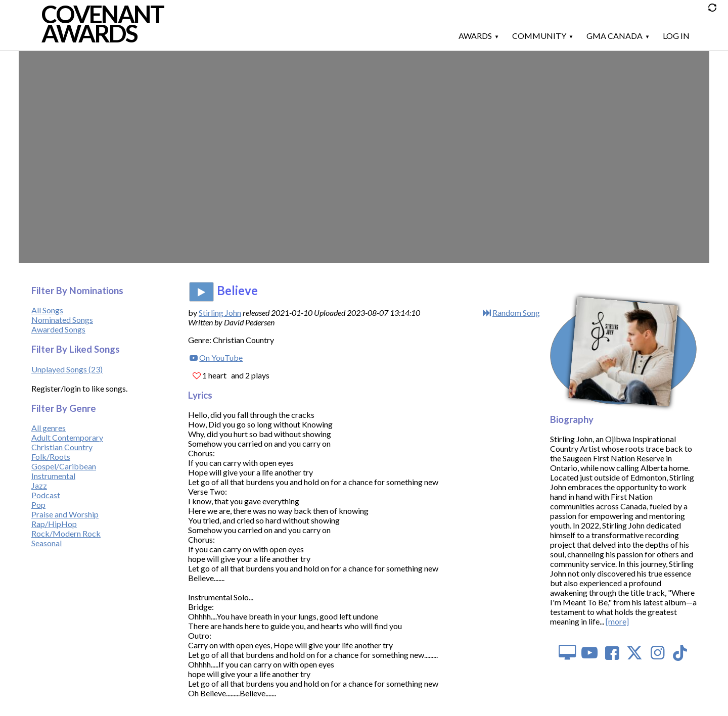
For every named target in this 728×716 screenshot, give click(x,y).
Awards (475, 36)
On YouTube (221, 357)
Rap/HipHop (54, 524)
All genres (49, 428)
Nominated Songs (62, 320)
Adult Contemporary (67, 437)
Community (539, 36)
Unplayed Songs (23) (67, 369)
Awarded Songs (58, 329)
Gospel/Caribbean (64, 466)
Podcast (46, 495)
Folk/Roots (51, 457)
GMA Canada (615, 36)
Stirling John (220, 313)
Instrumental (53, 476)
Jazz (39, 485)
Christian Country (62, 447)
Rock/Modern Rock (66, 533)
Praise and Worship (65, 514)
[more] (617, 621)
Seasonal (47, 543)
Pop (38, 505)
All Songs (47, 310)
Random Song (516, 313)
